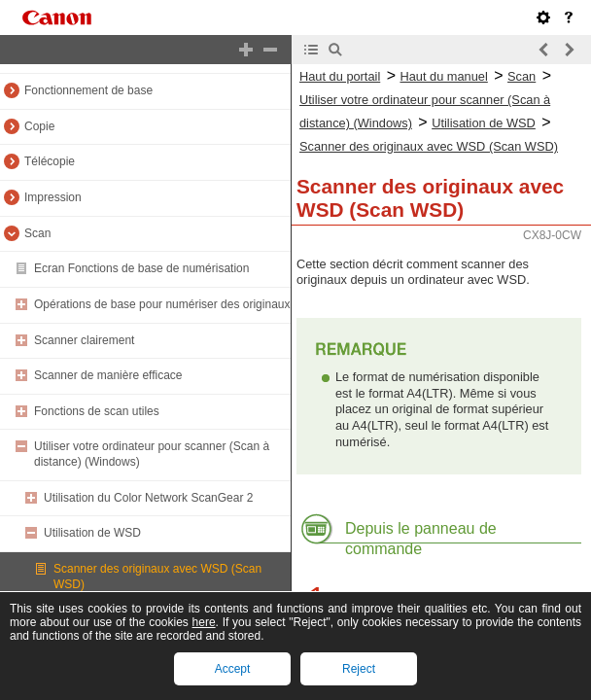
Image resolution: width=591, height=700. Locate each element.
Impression (53, 197)
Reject (359, 669)
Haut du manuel (443, 76)
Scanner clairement (84, 340)
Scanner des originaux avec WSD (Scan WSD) (429, 146)
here (204, 622)
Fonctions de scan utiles (97, 411)
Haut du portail (340, 76)
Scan (37, 233)
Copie (39, 126)
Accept (233, 669)
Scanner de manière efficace (108, 375)
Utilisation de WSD (92, 533)
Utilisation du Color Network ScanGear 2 (148, 498)
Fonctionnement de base (88, 90)
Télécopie (50, 161)
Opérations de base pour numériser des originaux (162, 304)
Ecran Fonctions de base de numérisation (141, 268)
